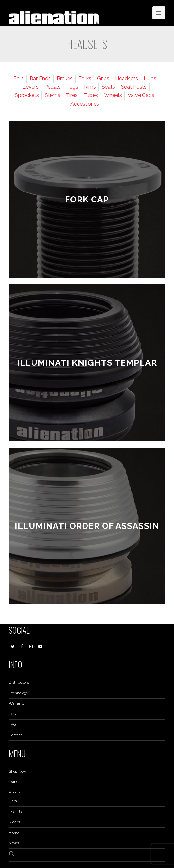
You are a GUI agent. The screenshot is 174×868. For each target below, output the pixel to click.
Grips (103, 79)
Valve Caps (141, 95)
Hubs (150, 79)
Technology (19, 693)
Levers (31, 87)
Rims (90, 87)
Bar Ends (40, 79)
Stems (52, 95)
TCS (12, 714)
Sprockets (27, 95)
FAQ (12, 724)
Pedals (52, 87)
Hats (13, 801)
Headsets (127, 79)
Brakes (65, 79)
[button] (12, 856)
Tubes (91, 95)
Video (14, 832)
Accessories (85, 104)
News (14, 843)
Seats (108, 87)
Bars (18, 79)
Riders (14, 822)
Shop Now (18, 771)
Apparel (15, 792)
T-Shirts (15, 811)
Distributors (19, 682)
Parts (13, 782)
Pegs (72, 87)
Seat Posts (134, 87)
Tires (72, 95)
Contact (15, 735)
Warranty (17, 703)
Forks (85, 79)
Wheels (113, 95)
